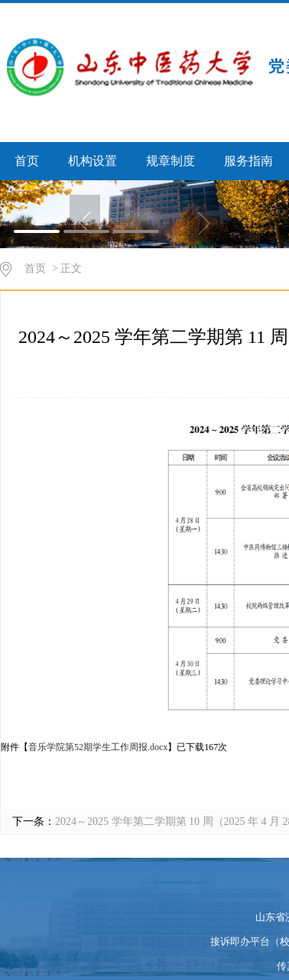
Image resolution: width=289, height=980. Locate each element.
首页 (27, 161)
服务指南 (248, 161)
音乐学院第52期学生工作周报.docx (98, 747)
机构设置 (93, 161)
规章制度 (170, 161)
